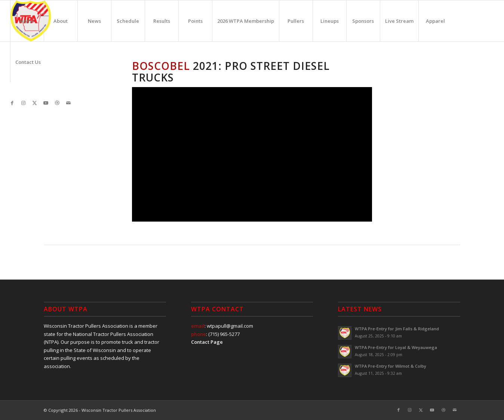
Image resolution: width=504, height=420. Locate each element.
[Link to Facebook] (12, 103)
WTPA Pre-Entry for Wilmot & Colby (391, 366)
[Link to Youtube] (46, 103)
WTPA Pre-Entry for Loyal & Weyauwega (396, 347)
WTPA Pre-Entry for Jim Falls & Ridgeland (397, 329)
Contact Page (207, 342)
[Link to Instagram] (24, 103)
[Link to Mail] (68, 103)
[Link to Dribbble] (57, 103)
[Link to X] (35, 103)
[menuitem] (27, 21)
